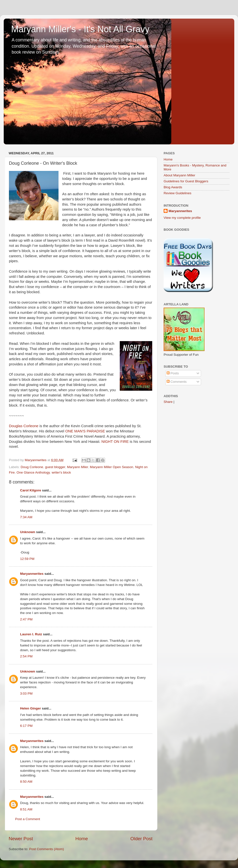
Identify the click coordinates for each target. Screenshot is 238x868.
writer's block (61, 472)
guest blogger (55, 467)
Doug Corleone (32, 467)
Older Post (141, 839)
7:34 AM (26, 517)
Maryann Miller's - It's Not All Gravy (80, 29)
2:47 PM (26, 619)
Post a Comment (28, 819)
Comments (177, 382)
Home (82, 839)
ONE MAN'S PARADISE (85, 431)
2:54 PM (26, 656)
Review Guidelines (178, 193)
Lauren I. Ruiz (31, 634)
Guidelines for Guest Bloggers (186, 181)
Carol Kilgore (31, 490)
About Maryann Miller (179, 175)
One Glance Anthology (33, 472)
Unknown (28, 532)
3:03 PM (26, 693)
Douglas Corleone (24, 426)
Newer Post (21, 839)
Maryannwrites (32, 574)
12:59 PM (27, 559)
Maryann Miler (77, 467)
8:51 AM (26, 809)
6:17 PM (26, 726)
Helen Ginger (30, 708)
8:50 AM (26, 782)
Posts (173, 373)
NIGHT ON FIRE (116, 442)
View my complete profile (182, 218)
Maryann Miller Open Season (112, 467)
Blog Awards (173, 187)
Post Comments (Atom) (47, 849)
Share (168, 402)
